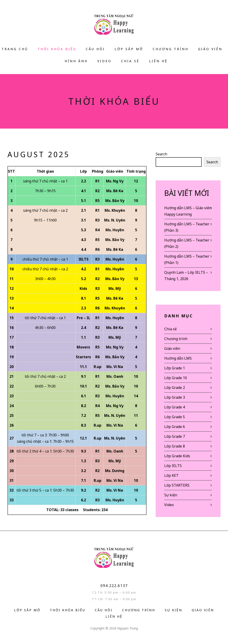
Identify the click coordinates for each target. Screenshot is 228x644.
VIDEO (104, 61)
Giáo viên (172, 348)
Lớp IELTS (173, 466)
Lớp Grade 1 (175, 368)
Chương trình (171, 49)
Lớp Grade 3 (175, 397)
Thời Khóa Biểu (57, 49)
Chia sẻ (130, 61)
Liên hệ (158, 61)
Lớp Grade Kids (177, 456)
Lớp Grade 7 (175, 436)
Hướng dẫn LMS (178, 358)
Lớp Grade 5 (175, 417)
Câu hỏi (95, 49)
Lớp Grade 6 (175, 427)
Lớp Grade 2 (175, 388)
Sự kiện (171, 495)
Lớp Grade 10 (176, 378)
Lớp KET (171, 475)
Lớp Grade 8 (175, 446)
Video (169, 505)
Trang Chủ (15, 49)
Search (161, 154)
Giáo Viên (210, 49)
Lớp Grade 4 (175, 407)
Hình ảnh (76, 61)
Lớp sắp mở (129, 49)
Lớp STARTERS (177, 485)
